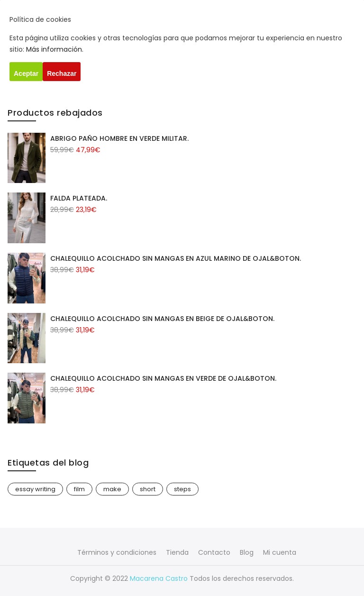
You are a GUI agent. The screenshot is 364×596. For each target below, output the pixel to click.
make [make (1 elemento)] (112, 489)
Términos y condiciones (117, 552)
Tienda (177, 552)
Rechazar (62, 73)
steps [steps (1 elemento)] (182, 489)
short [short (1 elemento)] (148, 489)
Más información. (55, 49)
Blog (247, 552)
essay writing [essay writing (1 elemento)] (35, 489)
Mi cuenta (280, 552)
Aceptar (26, 73)
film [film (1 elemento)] (79, 489)
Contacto (214, 552)
